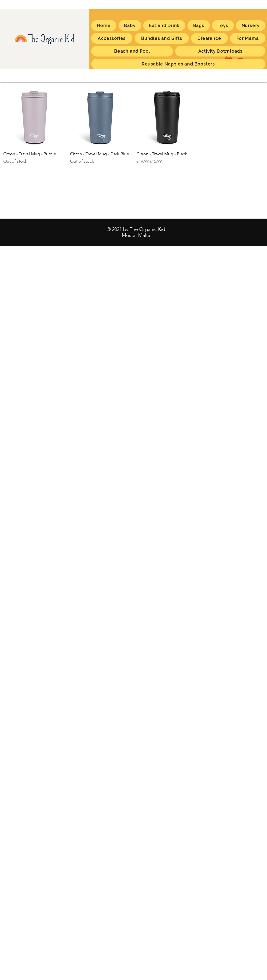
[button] (248, 38)
